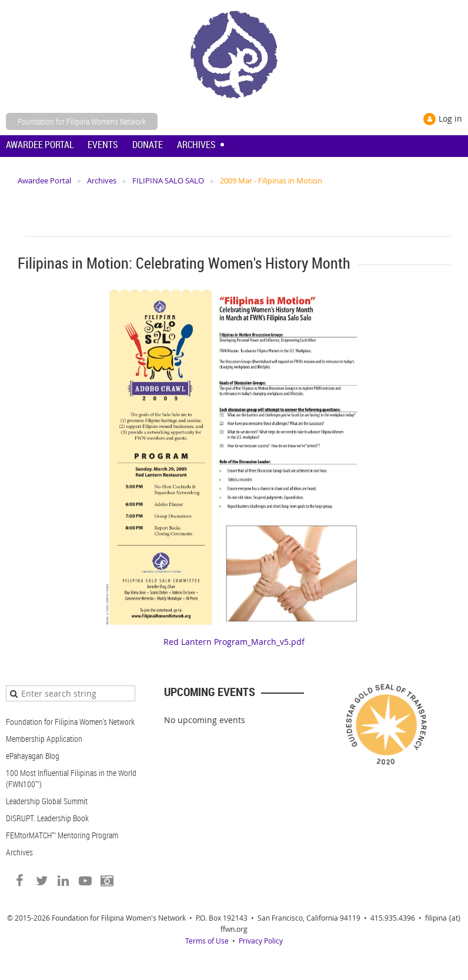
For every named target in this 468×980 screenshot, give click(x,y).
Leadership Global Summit (47, 801)
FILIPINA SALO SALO (168, 180)
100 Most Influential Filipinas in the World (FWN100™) (71, 778)
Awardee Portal (44, 180)
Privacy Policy (261, 941)
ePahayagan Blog (33, 756)
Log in (450, 118)
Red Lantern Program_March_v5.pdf (234, 642)
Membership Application (44, 739)
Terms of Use (207, 941)
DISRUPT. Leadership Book (47, 818)
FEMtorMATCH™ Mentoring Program (62, 835)
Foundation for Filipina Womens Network (82, 121)
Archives (102, 180)
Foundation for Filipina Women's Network (70, 722)
